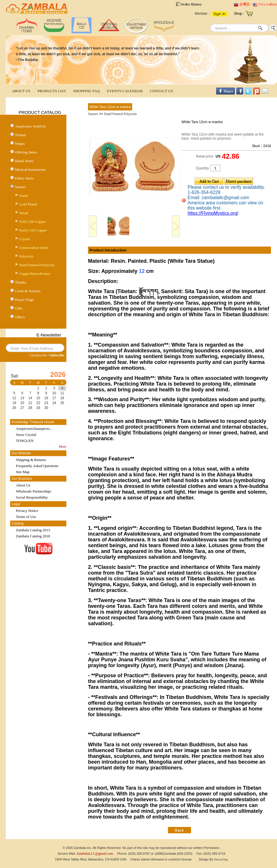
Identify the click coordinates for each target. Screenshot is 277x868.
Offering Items (26, 152)
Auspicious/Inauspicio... (34, 429)
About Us (23, 485)
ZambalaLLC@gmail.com (95, 854)
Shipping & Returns (31, 460)
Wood (24, 213)
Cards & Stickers (28, 291)
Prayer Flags (24, 300)
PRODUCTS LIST (52, 91)
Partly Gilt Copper (33, 230)
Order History (191, 4)
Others (20, 317)
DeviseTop (221, 859)
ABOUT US (21, 91)
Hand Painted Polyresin (37, 265)
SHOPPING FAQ (87, 91)
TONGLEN (25, 441)
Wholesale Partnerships (33, 491)
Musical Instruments (30, 170)
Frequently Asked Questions (37, 466)
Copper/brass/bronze (35, 274)
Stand (24, 196)
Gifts (19, 308)
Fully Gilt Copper (33, 222)
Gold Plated (28, 204)
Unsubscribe (38, 355)
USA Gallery (268, 4)
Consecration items (34, 248)
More (63, 447)
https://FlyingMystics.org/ (213, 213)
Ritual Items (24, 161)
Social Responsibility (32, 497)
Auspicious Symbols (30, 126)
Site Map (23, 472)
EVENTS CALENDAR (125, 91)
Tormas (21, 135)
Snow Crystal (26, 435)
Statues (20, 187)
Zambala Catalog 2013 (33, 530)
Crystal (25, 239)
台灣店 (244, 4)
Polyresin (26, 256)
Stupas (20, 144)
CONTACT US (161, 91)
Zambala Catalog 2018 (33, 536)
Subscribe (57, 355)
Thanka (21, 282)
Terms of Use (26, 517)
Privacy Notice (27, 511)
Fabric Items (24, 178)
